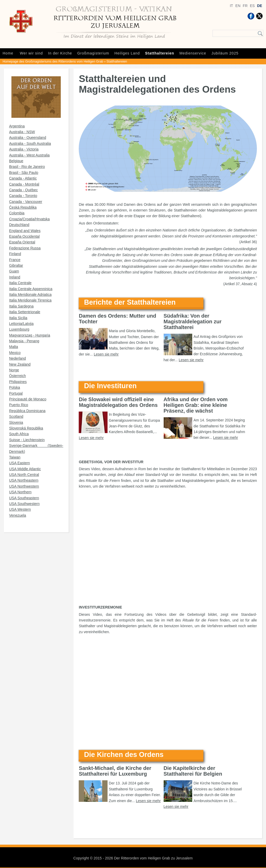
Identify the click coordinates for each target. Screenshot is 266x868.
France (15, 260)
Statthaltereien (159, 53)
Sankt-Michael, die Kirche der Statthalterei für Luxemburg (115, 771)
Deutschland (19, 225)
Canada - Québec (24, 190)
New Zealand (20, 364)
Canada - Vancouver (26, 202)
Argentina (17, 126)
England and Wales (25, 231)
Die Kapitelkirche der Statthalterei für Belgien (193, 771)
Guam (14, 271)
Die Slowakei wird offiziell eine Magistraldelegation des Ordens (118, 402)
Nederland (18, 358)
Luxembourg (19, 329)
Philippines (18, 382)
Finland (15, 254)
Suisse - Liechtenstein (27, 440)
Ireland (15, 277)
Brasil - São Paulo (24, 173)
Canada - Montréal (24, 184)
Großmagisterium (93, 53)
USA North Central (24, 475)
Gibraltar (16, 265)
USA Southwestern (24, 504)
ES (252, 6)
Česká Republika (23, 207)
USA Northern (20, 492)
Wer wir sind (31, 53)
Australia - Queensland (28, 138)
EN (238, 6)
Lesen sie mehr (106, 354)
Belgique (16, 161)
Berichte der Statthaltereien (130, 302)
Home (8, 53)
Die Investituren (110, 386)
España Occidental (24, 236)
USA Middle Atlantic (25, 469)
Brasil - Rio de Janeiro (27, 167)
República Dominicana (27, 411)
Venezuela (18, 515)
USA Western (20, 509)
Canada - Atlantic (23, 178)
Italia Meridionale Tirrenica (30, 300)
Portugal (16, 393)
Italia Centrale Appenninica (31, 289)
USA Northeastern (24, 480)
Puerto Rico (19, 405)
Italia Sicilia (18, 318)
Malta (14, 347)
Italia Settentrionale (25, 312)
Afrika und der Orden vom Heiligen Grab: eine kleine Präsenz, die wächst (196, 405)
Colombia (17, 213)
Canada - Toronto (23, 196)
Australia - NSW (22, 132)
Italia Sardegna (21, 306)
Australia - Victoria (24, 149)
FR (245, 6)
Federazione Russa (25, 248)
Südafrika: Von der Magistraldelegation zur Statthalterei (193, 322)
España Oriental (22, 242)
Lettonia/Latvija (21, 324)
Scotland (16, 416)
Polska (15, 387)
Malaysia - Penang (24, 341)
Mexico (15, 353)
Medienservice (193, 53)
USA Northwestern (24, 486)
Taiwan (15, 457)
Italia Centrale (20, 283)
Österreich (18, 376)
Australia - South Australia (30, 143)
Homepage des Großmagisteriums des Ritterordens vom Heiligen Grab (53, 61)
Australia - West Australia (29, 155)
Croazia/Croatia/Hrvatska (29, 219)
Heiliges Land (127, 53)
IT (231, 6)
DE (260, 6)
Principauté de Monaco (28, 399)
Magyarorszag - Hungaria (30, 335)
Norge (14, 370)
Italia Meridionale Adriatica (30, 295)
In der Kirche (60, 53)
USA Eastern (19, 463)
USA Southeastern (24, 498)
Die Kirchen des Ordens (124, 755)
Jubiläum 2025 (225, 53)
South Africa (19, 434)
